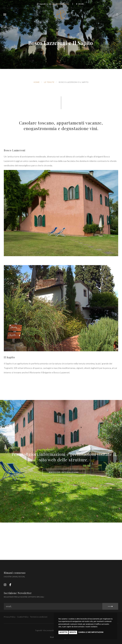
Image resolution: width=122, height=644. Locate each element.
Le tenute (49, 82)
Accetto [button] (63, 632)
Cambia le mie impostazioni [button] (91, 632)
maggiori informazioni (64, 472)
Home (37, 82)
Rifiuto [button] (73, 632)
